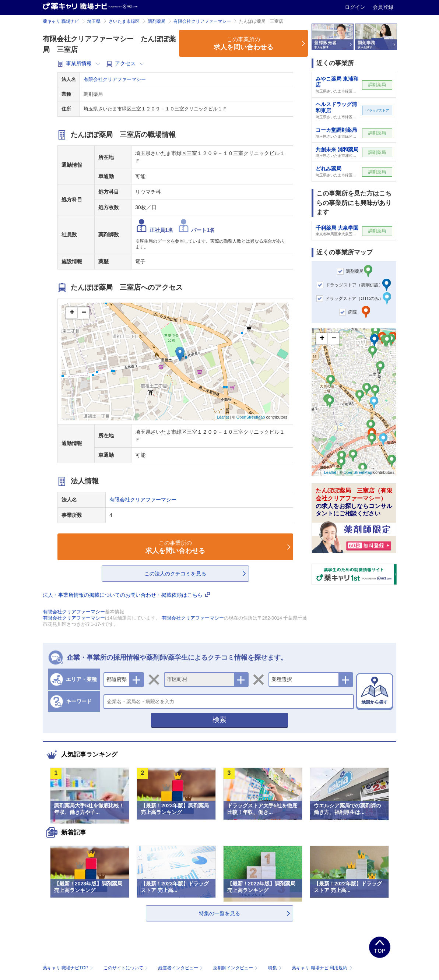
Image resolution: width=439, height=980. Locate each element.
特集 (276, 968)
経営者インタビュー (181, 968)
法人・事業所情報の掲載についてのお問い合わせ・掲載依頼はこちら (126, 595)
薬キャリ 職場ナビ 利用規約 (322, 968)
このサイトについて (127, 968)
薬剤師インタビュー (236, 968)
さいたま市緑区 (124, 21)
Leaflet (223, 417)
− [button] (84, 313)
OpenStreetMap (251, 417)
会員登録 (383, 7)
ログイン (356, 7)
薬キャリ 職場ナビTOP (69, 968)
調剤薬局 (157, 21)
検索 (219, 720)
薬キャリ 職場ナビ (61, 21)
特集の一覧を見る (219, 913)
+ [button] (72, 313)
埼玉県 (94, 21)
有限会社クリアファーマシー (202, 21)
